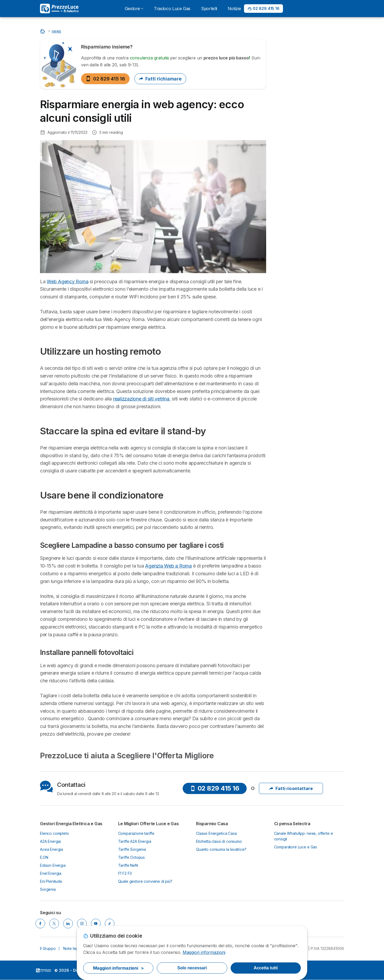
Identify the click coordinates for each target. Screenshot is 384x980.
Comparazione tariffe (136, 833)
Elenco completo (55, 833)
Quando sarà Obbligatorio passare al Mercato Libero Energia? (302, 131)
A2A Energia (50, 841)
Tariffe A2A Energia (135, 841)
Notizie (234, 9)
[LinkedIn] (68, 924)
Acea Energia (51, 849)
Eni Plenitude (51, 881)
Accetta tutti (266, 968)
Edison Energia (53, 865)
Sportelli (209, 9)
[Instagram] (82, 924)
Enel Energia (51, 873)
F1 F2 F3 (125, 873)
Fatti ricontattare (291, 788)
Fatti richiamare (160, 79)
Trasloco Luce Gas (172, 9)
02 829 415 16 (105, 79)
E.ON (44, 857)
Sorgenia (48, 889)
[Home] (43, 31)
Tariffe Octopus (132, 857)
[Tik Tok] (110, 924)
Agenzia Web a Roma (168, 566)
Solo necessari (192, 968)
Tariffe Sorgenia (132, 849)
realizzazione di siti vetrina (141, 399)
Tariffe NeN (128, 865)
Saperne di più (309, 85)
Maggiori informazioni (204, 952)
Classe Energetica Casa (216, 833)
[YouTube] (96, 924)
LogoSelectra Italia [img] (43, 970)
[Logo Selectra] (59, 9)
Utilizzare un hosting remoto (303, 248)
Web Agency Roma (67, 282)
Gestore (134, 9)
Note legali (72, 948)
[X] (54, 924)
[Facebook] (40, 924)
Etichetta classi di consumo (219, 841)
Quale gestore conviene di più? (145, 881)
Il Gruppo (48, 948)
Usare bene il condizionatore (304, 273)
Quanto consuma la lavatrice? (221, 849)
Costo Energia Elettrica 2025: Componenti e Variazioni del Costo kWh (304, 192)
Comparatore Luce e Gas (296, 847)
